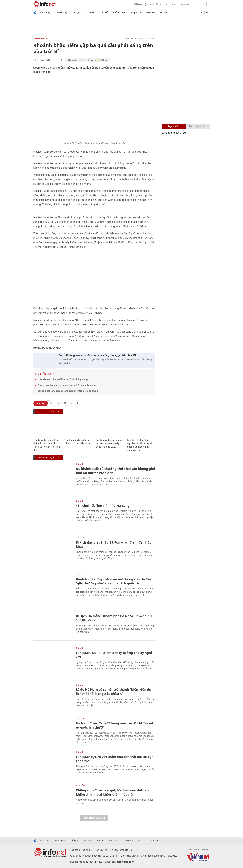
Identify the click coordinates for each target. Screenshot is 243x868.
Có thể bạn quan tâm (49, 412)
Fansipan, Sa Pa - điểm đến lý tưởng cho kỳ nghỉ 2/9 (114, 655)
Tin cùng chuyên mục (49, 457)
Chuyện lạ (135, 12)
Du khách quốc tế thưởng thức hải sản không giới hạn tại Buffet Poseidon (115, 471)
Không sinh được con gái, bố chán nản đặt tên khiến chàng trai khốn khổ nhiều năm (112, 792)
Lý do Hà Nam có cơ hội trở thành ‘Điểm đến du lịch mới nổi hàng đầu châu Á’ (114, 692)
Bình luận (41, 403)
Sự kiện (164, 12)
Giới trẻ (104, 12)
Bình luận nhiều (198, 126)
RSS (206, 13)
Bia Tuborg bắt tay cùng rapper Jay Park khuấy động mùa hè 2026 (109, 443)
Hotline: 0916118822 (166, 4)
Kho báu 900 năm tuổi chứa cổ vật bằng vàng (63, 379)
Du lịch (80, 464)
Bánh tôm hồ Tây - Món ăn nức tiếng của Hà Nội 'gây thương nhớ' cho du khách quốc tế (113, 581)
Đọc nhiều (174, 126)
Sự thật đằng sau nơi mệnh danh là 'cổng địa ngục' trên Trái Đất (98, 355)
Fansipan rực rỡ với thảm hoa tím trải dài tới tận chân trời (115, 759)
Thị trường (61, 12)
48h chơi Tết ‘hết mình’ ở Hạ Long (103, 506)
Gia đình (91, 12)
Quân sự (150, 12)
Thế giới (77, 12)
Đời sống (45, 12)
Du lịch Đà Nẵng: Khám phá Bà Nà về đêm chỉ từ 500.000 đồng (114, 618)
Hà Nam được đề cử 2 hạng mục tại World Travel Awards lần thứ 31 (114, 725)
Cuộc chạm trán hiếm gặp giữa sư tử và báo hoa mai (67, 385)
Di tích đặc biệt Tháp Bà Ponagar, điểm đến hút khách (113, 544)
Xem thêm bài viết (94, 818)
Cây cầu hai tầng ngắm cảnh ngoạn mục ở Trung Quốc (68, 391)
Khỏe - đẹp (119, 12)
